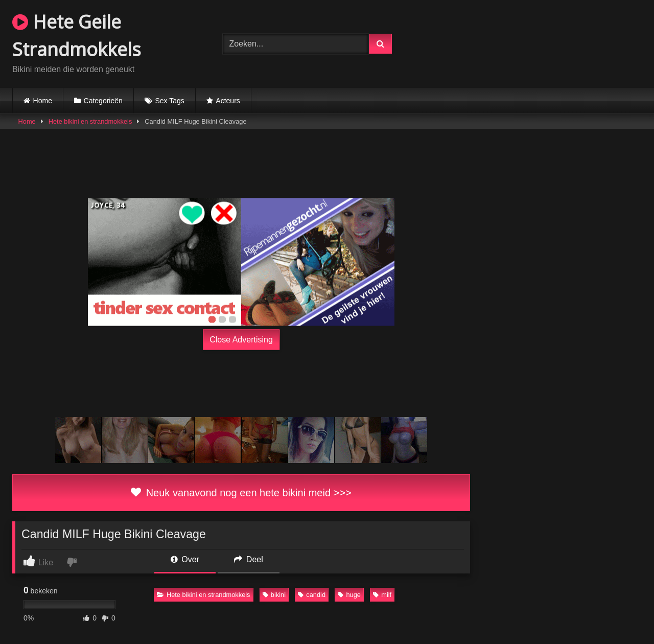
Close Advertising (241, 340)
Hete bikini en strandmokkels (90, 121)
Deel (248, 559)
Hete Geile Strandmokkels (77, 36)
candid (312, 595)
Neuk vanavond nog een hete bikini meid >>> (241, 493)
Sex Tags (169, 101)
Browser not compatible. (537, 42)
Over (185, 559)
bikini (274, 595)
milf (382, 595)
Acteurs (228, 101)
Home (43, 101)
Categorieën (103, 101)
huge (349, 595)
